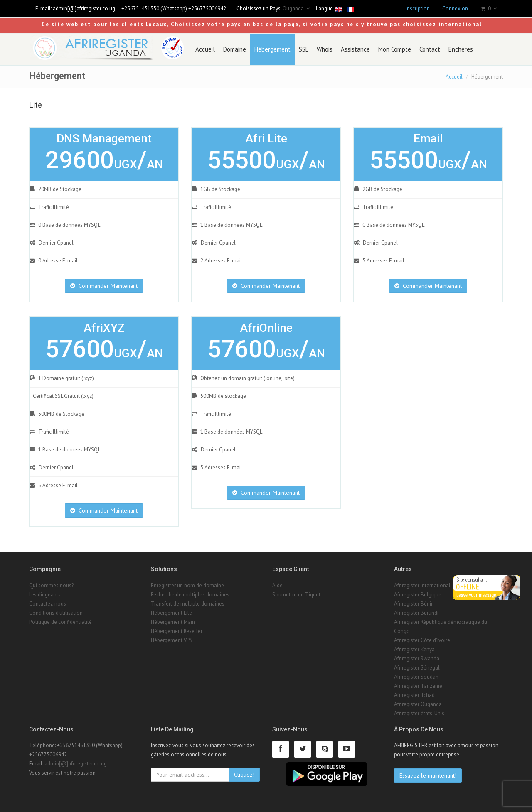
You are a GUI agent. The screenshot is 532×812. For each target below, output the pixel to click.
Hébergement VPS (172, 640)
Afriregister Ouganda (418, 704)
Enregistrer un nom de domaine (187, 585)
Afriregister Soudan (416, 677)
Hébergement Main (173, 622)
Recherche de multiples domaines (190, 595)
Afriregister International (422, 585)
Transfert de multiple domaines (188, 604)
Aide (277, 585)
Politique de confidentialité (60, 622)
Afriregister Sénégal (417, 668)
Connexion (455, 9)
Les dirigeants (45, 595)
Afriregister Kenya (414, 649)
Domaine (235, 49)
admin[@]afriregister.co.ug (84, 9)
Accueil (205, 49)
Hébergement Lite (171, 613)
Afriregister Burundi (416, 613)
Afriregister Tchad (414, 695)
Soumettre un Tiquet (296, 595)
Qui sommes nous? (51, 585)
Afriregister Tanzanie (418, 686)
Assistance (355, 49)
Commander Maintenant (104, 286)
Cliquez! (244, 775)
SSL (304, 49)
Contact (430, 49)
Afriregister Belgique (418, 595)
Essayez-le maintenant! (428, 775)
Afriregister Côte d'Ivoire (422, 640)
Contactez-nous (48, 604)
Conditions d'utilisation (56, 613)
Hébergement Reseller (177, 631)
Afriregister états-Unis (419, 713)
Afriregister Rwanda (417, 659)
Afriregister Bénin (414, 604)
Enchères (461, 49)
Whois (325, 49)
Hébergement (272, 49)
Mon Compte (395, 49)
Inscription (418, 9)
